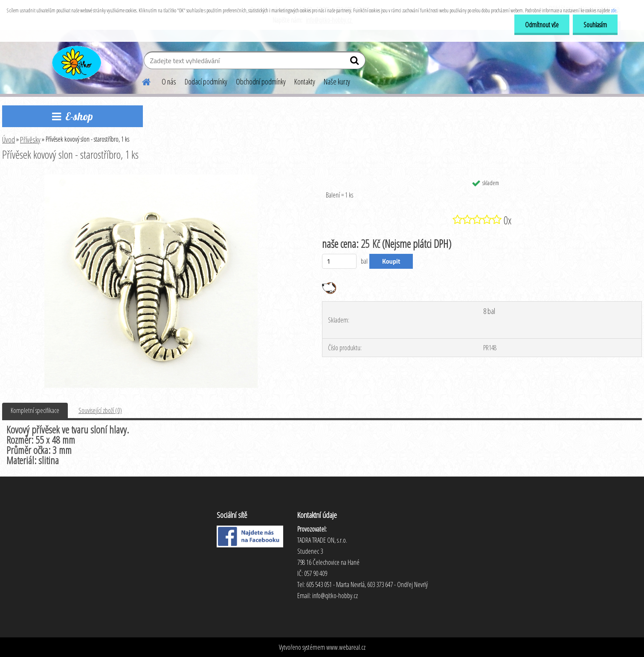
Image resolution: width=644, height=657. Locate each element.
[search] (355, 62)
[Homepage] (141, 81)
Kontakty (305, 81)
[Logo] (76, 61)
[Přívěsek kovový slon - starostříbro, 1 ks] (151, 178)
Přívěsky (30, 140)
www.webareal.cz (346, 647)
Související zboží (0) (100, 410)
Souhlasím (595, 25)
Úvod (9, 140)
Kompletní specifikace (35, 410)
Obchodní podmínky (261, 81)
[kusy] (339, 261)
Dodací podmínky (206, 81)
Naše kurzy (337, 81)
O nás (169, 81)
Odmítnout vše (542, 25)
